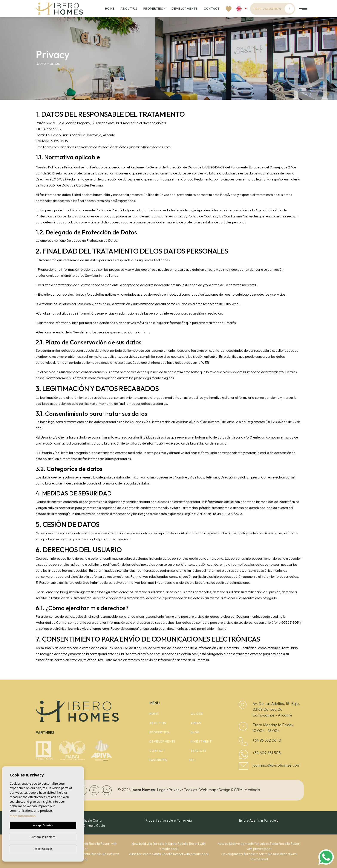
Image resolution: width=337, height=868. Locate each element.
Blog (195, 732)
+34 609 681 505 (267, 753)
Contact (212, 9)
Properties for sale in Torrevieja (168, 820)
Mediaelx (252, 790)
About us (129, 9)
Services (198, 751)
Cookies (190, 790)
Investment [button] (201, 741)
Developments (185, 9)
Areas (196, 723)
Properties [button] (153, 9)
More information (23, 816)
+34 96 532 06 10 (267, 740)
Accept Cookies (43, 825)
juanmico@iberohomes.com (276, 765)
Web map (208, 790)
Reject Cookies (43, 849)
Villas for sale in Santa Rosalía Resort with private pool (168, 854)
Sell (193, 760)
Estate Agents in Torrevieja (259, 820)
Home (110, 9)
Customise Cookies (43, 837)
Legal (162, 790)
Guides (197, 714)
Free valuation (274, 9)
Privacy (175, 790)
